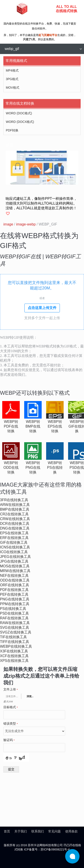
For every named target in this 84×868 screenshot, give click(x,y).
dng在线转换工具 (15, 528)
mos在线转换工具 (15, 566)
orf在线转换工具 (15, 585)
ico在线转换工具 (14, 552)
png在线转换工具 (15, 599)
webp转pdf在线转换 (11, 426)
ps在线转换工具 (13, 609)
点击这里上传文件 (42, 308)
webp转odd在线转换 (11, 468)
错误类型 (11, 724)
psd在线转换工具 (14, 613)
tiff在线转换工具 (15, 642)
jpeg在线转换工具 (15, 557)
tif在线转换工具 (13, 637)
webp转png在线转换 (33, 468)
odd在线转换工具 (15, 580)
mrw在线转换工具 (15, 571)
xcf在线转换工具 (14, 656)
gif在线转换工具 (14, 542)
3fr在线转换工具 (14, 500)
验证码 (9, 740)
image (8, 224)
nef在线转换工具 (14, 576)
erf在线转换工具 (14, 538)
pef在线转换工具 (14, 594)
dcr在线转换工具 (15, 524)
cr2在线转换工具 (14, 514)
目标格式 (11, 707)
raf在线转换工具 (14, 618)
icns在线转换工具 (15, 547)
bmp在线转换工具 (15, 509)
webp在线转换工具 (16, 646)
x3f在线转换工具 (14, 651)
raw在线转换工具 (15, 623)
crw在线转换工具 (15, 519)
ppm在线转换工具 (15, 604)
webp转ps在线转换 (55, 468)
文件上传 (11, 690)
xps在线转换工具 (14, 661)
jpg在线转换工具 (14, 561)
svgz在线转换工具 (16, 632)
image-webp (26, 224)
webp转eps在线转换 (55, 426)
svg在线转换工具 (15, 628)
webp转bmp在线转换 (33, 426)
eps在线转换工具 (14, 533)
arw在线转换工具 (15, 505)
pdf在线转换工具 (14, 590)
